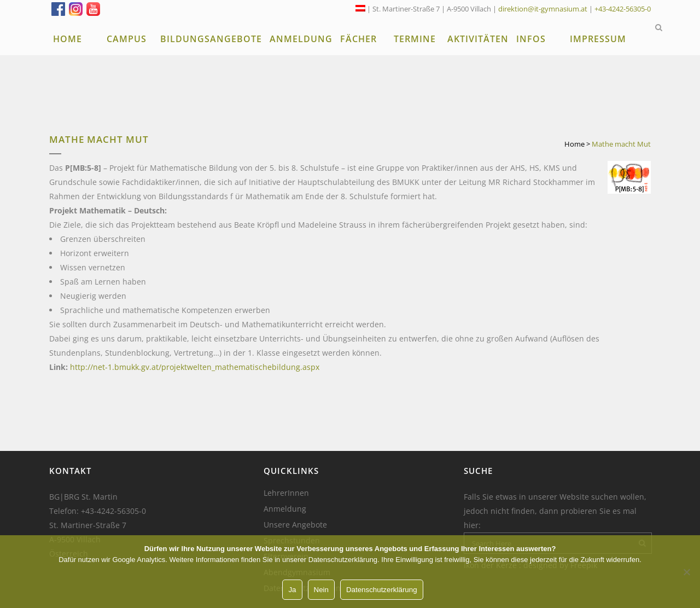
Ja (292, 590)
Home (574, 144)
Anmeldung (285, 509)
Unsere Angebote (295, 525)
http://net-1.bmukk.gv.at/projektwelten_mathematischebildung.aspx (195, 367)
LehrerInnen (286, 493)
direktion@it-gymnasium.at (543, 9)
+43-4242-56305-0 (623, 9)
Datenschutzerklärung (382, 590)
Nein (321, 590)
